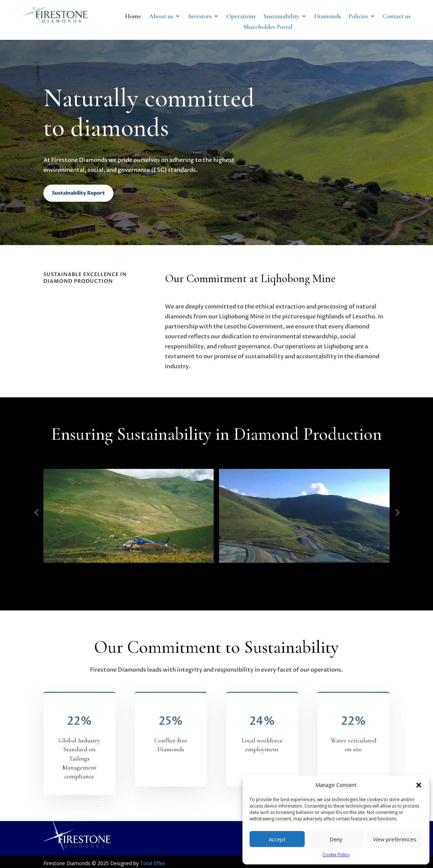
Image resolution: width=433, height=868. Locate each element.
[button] (419, 785)
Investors (200, 17)
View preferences (395, 839)
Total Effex (153, 863)
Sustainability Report (78, 193)
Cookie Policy (336, 855)
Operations (241, 17)
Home (133, 17)
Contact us (397, 17)
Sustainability (281, 17)
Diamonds (328, 17)
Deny (336, 839)
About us (161, 17)
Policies (358, 17)
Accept (277, 839)
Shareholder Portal (268, 27)
